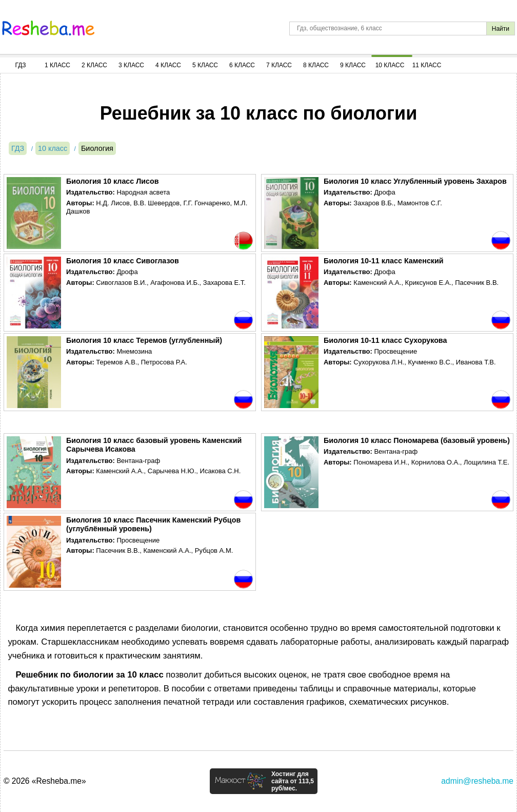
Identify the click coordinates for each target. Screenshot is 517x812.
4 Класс (168, 65)
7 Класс (279, 65)
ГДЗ (20, 65)
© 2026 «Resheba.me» (45, 781)
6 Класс (242, 65)
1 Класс (57, 65)
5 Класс (205, 65)
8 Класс (316, 65)
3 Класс (131, 65)
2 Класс (94, 65)
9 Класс (353, 65)
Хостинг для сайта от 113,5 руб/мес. (293, 781)
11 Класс (427, 65)
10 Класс (390, 65)
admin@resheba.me (477, 781)
